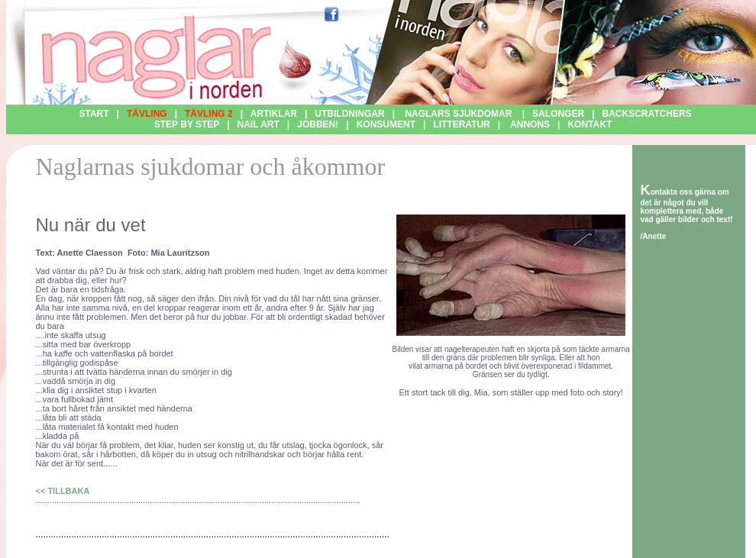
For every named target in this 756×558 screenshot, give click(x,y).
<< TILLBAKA (62, 491)
